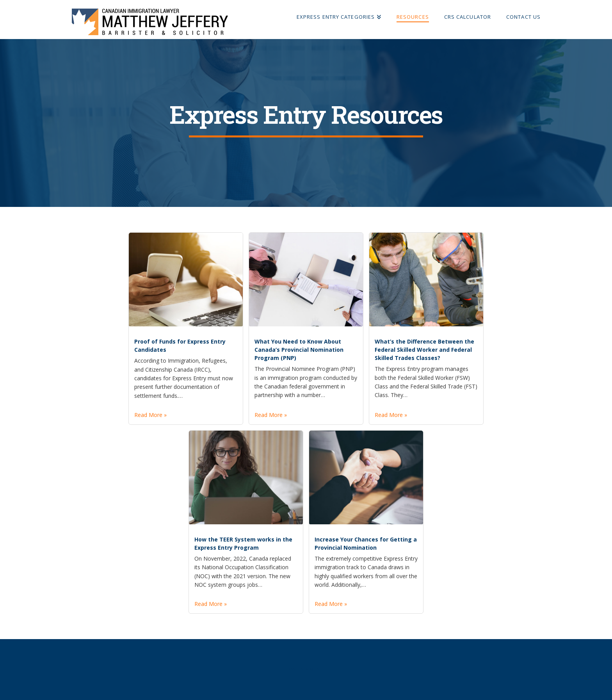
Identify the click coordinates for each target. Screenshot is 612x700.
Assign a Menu (306, 669)
